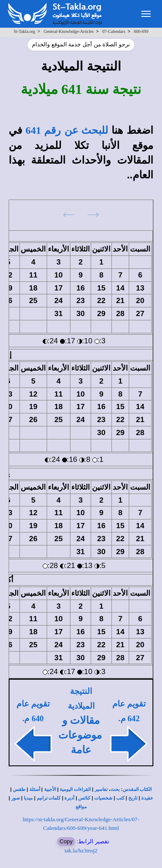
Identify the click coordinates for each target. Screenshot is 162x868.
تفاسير (101, 789)
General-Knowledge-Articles (69, 31)
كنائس (84, 798)
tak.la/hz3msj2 (81, 850)
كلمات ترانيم (49, 798)
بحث (115, 789)
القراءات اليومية (75, 789)
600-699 (141, 31)
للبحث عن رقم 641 (67, 130)
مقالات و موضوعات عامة (80, 735)
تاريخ (133, 798)
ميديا (28, 798)
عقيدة (147, 798)
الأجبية (50, 789)
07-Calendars (114, 31)
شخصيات (103, 798)
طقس (19, 789)
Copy (66, 841)
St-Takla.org (24, 31)
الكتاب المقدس (137, 789)
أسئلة (35, 789)
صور (16, 798)
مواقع (81, 807)
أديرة (69, 798)
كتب (120, 798)
